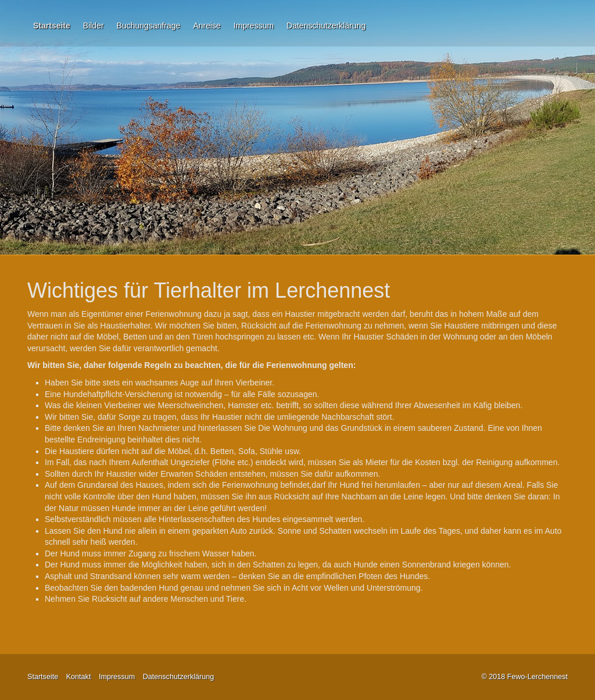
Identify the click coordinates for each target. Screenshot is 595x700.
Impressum (254, 26)
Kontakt (79, 677)
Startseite (52, 26)
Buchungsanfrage (149, 26)
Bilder (94, 26)
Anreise (207, 26)
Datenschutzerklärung (326, 26)
